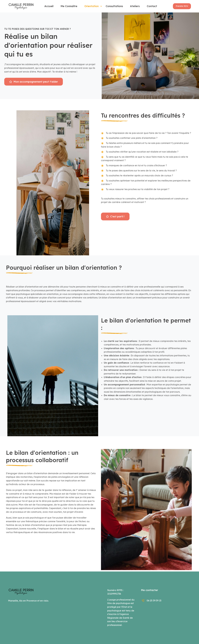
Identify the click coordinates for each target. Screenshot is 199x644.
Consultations (114, 6)
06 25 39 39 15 (151, 601)
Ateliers (135, 6)
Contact (152, 6)
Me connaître (69, 6)
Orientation (91, 6)
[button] (182, 6)
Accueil (49, 6)
